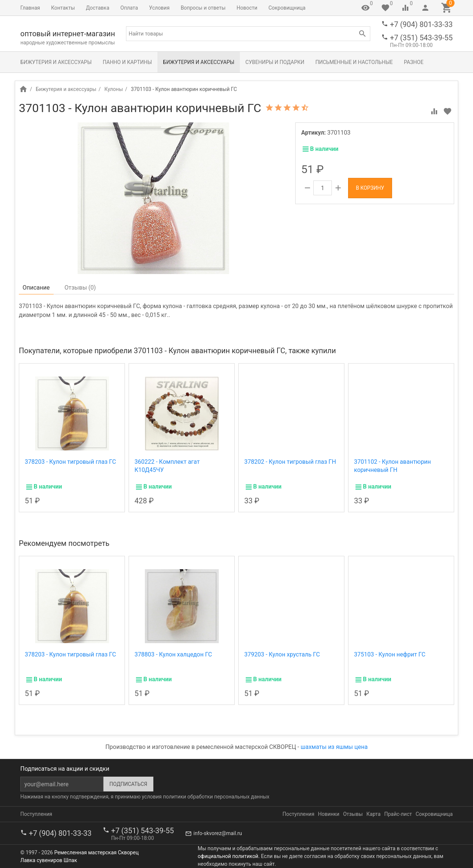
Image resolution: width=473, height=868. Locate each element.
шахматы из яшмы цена (334, 747)
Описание (36, 288)
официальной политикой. (229, 856)
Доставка (98, 8)
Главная (30, 8)
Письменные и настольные (354, 62)
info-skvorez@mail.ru (218, 833)
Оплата (129, 8)
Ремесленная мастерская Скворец (96, 852)
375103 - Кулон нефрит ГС (390, 654)
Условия (159, 8)
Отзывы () (80, 288)
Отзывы (353, 814)
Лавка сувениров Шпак (49, 860)
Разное (414, 62)
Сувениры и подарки (275, 62)
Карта (374, 814)
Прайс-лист (398, 814)
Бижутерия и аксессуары (56, 62)
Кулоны (113, 89)
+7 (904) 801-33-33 (421, 24)
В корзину (370, 188)
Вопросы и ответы (203, 8)
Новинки (329, 814)
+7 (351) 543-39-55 (421, 38)
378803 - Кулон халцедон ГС (173, 654)
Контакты (63, 8)
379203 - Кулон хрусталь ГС (282, 654)
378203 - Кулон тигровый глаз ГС (70, 462)
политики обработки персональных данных (216, 797)
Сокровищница (287, 8)
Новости (247, 8)
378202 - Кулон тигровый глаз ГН (290, 462)
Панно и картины (127, 62)
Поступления (36, 814)
